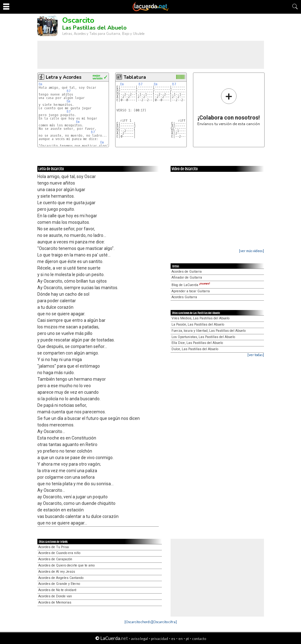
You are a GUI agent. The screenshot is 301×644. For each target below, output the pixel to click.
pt (187, 639)
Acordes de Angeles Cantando (61, 578)
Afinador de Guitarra (187, 277)
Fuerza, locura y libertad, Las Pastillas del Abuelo (209, 331)
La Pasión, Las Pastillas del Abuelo (198, 324)
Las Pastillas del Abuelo (94, 28)
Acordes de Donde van (55, 596)
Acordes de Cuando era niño (59, 553)
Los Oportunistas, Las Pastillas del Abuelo (203, 337)
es (173, 639)
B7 (69, 91)
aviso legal (139, 639)
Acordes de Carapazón (55, 559)
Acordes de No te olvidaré (57, 590)
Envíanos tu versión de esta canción (229, 107)
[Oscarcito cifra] (165, 622)
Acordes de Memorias (55, 602)
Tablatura (135, 77)
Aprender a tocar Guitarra (191, 291)
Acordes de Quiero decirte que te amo (66, 565)
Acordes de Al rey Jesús (57, 572)
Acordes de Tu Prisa (54, 547)
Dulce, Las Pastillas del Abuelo (195, 349)
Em (40, 84)
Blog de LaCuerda (191, 285)
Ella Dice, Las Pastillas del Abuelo (197, 343)
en (181, 639)
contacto (199, 639)
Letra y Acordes (64, 77)
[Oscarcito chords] (138, 622)
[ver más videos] (252, 251)
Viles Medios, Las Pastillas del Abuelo (200, 318)
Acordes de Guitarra (187, 272)
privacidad (160, 639)
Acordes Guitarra (184, 297)
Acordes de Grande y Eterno (59, 584)
